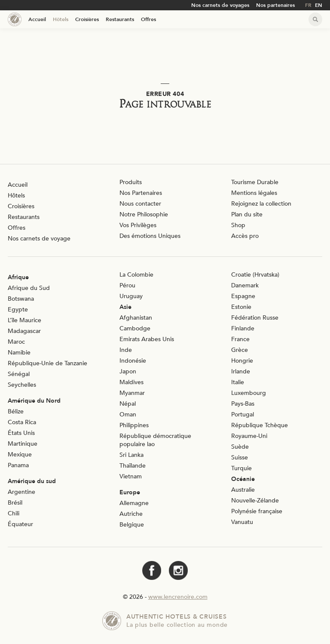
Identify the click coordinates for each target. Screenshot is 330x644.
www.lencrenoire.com (178, 597)
